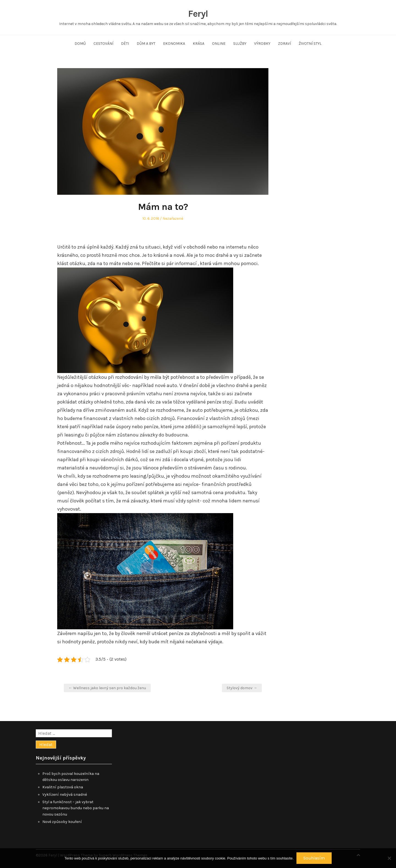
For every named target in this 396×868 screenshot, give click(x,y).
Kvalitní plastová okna (63, 787)
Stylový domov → (242, 688)
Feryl (198, 14)
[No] (389, 858)
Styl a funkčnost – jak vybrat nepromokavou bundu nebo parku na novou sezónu (76, 808)
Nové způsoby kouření (62, 822)
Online (219, 44)
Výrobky (262, 44)
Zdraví (284, 44)
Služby (240, 44)
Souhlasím (314, 858)
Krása (199, 44)
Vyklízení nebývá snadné (65, 795)
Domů (80, 44)
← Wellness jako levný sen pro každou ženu (107, 688)
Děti (125, 44)
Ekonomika (174, 44)
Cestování (103, 44)
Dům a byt (146, 44)
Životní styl (310, 44)
